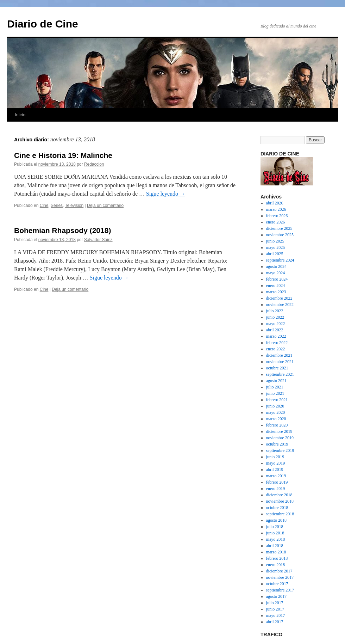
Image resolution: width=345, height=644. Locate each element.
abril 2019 (275, 470)
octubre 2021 (277, 368)
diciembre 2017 (279, 571)
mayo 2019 (276, 463)
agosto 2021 (276, 381)
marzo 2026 (276, 209)
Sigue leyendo (166, 194)
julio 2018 (275, 527)
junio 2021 (275, 393)
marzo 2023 (276, 292)
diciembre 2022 (279, 298)
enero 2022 (276, 349)
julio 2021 (275, 387)
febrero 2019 (277, 482)
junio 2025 (275, 241)
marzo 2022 (276, 336)
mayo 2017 (276, 615)
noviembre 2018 (280, 501)
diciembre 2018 (279, 495)
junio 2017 (275, 609)
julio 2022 (275, 311)
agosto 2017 (276, 596)
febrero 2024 (277, 279)
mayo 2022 (276, 324)
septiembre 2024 (280, 260)
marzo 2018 (276, 552)
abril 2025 (275, 254)
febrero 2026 (277, 216)
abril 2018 (275, 546)
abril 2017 (275, 622)
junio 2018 (275, 533)
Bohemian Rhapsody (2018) (62, 230)
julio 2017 (275, 603)
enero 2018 (276, 565)
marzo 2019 (276, 476)
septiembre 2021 (280, 374)
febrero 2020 (277, 425)
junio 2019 (275, 457)
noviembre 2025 (280, 235)
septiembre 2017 (280, 590)
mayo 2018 (276, 539)
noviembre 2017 (280, 577)
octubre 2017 (277, 584)
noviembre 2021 (280, 362)
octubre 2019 (277, 444)
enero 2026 (276, 222)
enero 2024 (276, 286)
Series (57, 206)
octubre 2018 (277, 508)
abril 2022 (275, 330)
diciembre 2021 (279, 355)
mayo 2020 (276, 412)
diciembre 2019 (279, 431)
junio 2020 (275, 406)
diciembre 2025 (279, 228)
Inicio (20, 115)
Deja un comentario (105, 206)
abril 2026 (275, 203)
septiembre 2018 (280, 514)
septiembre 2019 (280, 450)
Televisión (74, 206)
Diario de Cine (43, 24)
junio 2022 (275, 317)
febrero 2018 (277, 558)
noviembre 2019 (280, 438)
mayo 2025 (276, 247)
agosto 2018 (276, 520)
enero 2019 (276, 489)
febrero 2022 (277, 343)
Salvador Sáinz (98, 240)
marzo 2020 (276, 419)
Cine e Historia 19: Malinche (63, 155)
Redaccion (94, 164)
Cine (44, 206)
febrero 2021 (277, 400)
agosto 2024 (276, 266)
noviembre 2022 (280, 305)
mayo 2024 (276, 273)
